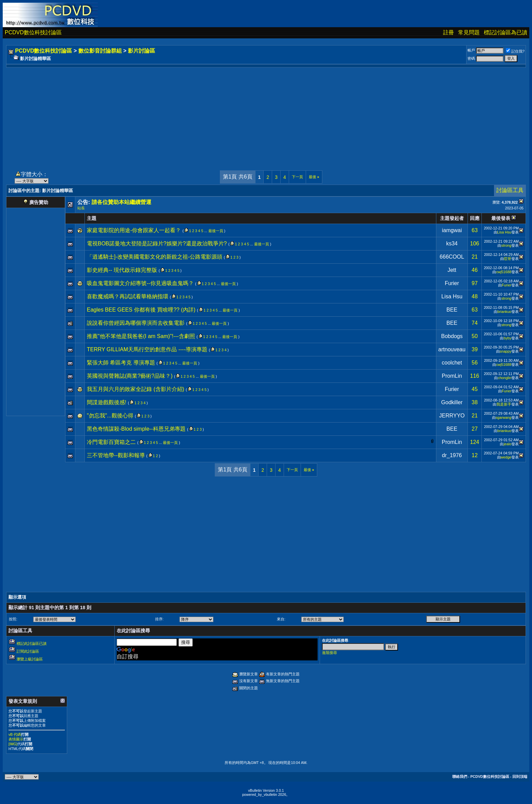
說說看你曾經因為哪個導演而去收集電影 (136, 323)
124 (475, 442)
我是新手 (504, 404)
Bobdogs (452, 336)
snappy (506, 351)
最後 (314, 177)
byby (507, 338)
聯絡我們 (460, 777)
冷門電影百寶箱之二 (111, 442)
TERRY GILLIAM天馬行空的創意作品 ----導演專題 (147, 349)
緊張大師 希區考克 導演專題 (121, 363)
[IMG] (13, 744)
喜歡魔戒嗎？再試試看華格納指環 (128, 296)
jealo (507, 444)
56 (475, 363)
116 (475, 376)
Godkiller (452, 402)
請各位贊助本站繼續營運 (121, 202)
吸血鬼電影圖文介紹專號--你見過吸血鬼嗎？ (140, 283)
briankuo (504, 312)
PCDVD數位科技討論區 (33, 32)
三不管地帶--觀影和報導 (116, 455)
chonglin (505, 378)
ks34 (452, 244)
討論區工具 (510, 190)
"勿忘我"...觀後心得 (110, 416)
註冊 (449, 32)
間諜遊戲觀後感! (107, 402)
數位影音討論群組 (100, 51)
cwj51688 (504, 272)
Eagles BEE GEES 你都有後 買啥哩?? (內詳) (141, 310)
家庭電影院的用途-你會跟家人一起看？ (134, 230)
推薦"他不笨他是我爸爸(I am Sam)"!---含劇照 (141, 336)
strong (506, 245)
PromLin (452, 376)
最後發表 (501, 218)
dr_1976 (452, 455)
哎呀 (508, 259)
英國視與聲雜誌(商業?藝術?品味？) (130, 376)
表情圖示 (16, 739)
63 (475, 230)
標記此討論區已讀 (32, 643)
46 (475, 270)
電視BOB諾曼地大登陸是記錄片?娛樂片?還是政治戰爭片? (157, 244)
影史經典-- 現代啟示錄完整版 (122, 270)
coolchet (452, 363)
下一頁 (297, 177)
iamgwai (452, 230)
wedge (506, 457)
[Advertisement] (266, 115)
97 (475, 283)
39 (475, 349)
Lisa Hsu (504, 232)
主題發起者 (452, 218)
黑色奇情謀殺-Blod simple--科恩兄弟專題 (136, 429)
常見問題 (469, 32)
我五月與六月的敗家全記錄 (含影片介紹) (136, 389)
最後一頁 (216, 231)
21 (475, 257)
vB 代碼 (15, 734)
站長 (81, 208)
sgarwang (503, 417)
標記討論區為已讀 (506, 32)
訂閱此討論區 (28, 651)
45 (475, 389)
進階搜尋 (329, 653)
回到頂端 (520, 777)
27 (475, 429)
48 (475, 296)
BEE (452, 310)
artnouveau (452, 349)
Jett (452, 270)
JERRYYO (452, 416)
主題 (92, 218)
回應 (475, 218)
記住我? (515, 51)
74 (475, 323)
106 (475, 244)
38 (475, 402)
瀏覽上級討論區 (30, 659)
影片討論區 (141, 51)
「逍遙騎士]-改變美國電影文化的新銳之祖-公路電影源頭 (155, 257)
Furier (452, 283)
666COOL (452, 257)
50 (475, 336)
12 (475, 455)
